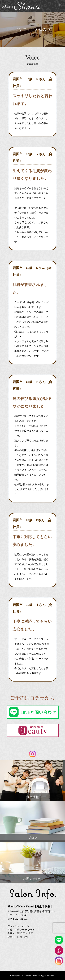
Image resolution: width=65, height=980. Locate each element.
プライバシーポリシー (20, 926)
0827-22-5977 (22, 919)
